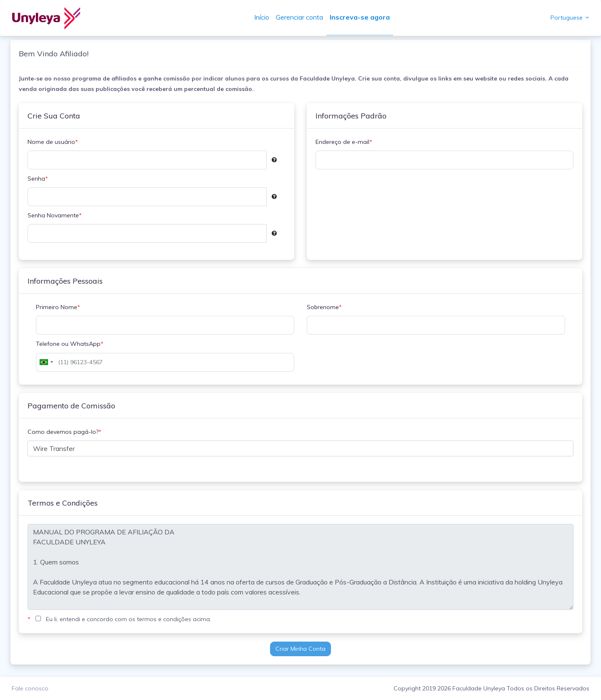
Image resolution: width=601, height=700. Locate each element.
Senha (40, 179)
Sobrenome (324, 307)
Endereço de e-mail (344, 142)
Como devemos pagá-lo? (67, 432)
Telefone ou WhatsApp (72, 344)
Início (263, 17)
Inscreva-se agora (361, 17)
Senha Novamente (57, 215)
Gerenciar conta (301, 17)
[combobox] (48, 362)
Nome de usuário (55, 142)
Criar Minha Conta (300, 649)
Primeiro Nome (60, 307)
